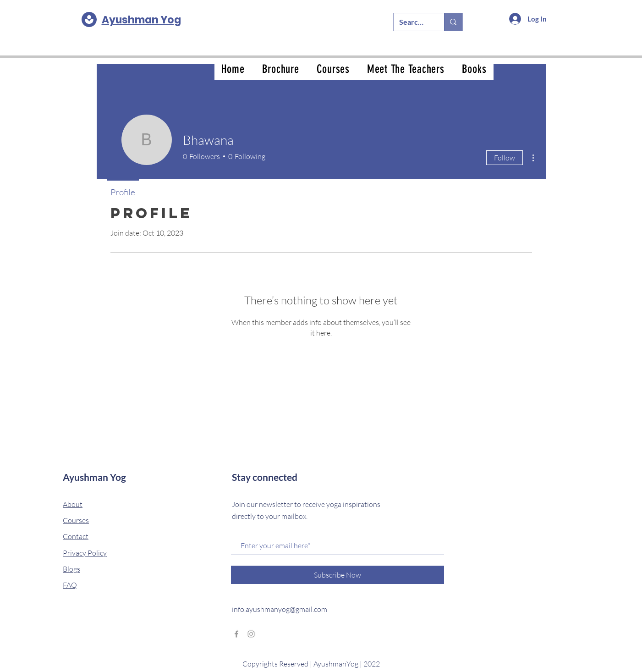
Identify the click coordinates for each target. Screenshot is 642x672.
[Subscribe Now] (337, 575)
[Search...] (412, 22)
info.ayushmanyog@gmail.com (280, 609)
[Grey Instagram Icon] (251, 634)
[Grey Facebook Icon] (236, 634)
